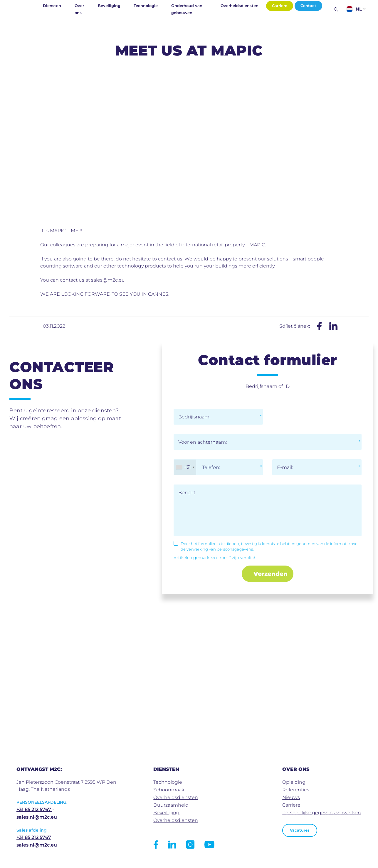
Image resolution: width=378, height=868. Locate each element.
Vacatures (300, 830)
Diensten (52, 6)
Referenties (296, 790)
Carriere (280, 6)
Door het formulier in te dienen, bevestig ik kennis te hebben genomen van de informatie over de (270, 546)
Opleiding (294, 782)
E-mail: (285, 467)
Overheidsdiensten (240, 6)
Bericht (187, 493)
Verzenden (271, 574)
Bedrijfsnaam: (194, 417)
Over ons (79, 9)
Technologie (146, 6)
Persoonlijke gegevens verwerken (322, 813)
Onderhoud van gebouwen (187, 9)
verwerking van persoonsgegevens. (220, 549)
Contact (308, 6)
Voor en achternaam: (203, 442)
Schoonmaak (169, 790)
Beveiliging (109, 6)
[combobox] (185, 467)
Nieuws (291, 797)
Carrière (291, 805)
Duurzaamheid (171, 805)
